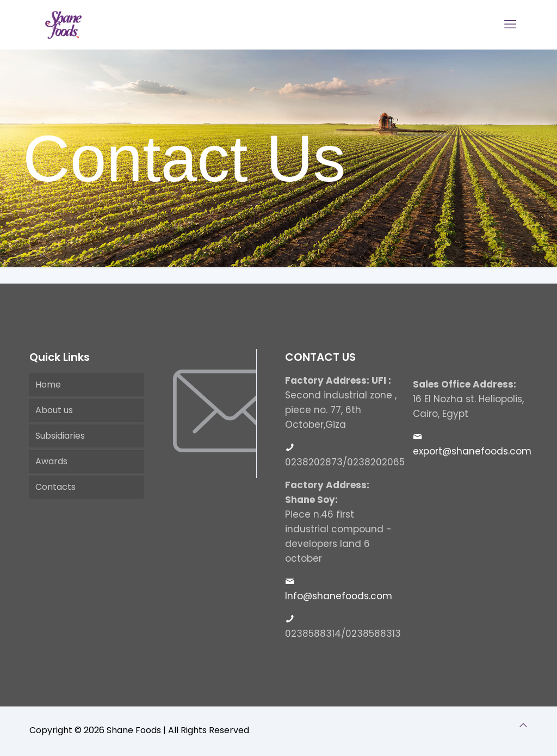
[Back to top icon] (523, 726)
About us (54, 410)
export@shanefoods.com (472, 451)
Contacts (55, 487)
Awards (51, 461)
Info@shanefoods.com (339, 596)
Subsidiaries (60, 436)
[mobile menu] (510, 24)
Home (48, 385)
